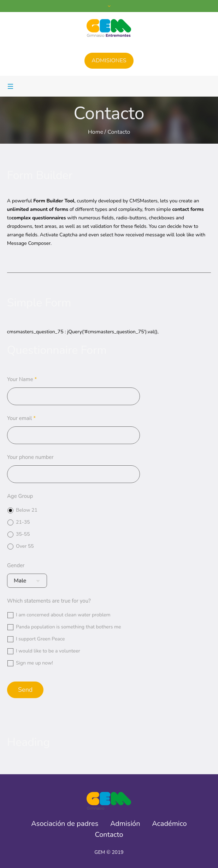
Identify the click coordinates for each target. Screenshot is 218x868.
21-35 (23, 522)
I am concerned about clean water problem (63, 615)
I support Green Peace (40, 639)
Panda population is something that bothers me (69, 627)
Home (96, 132)
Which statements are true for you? (49, 601)
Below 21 (27, 510)
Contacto (109, 835)
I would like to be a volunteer (48, 651)
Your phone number (30, 457)
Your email (21, 418)
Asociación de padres (65, 824)
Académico (169, 824)
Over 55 (25, 546)
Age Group (20, 496)
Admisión (125, 824)
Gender (16, 565)
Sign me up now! (34, 663)
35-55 (23, 534)
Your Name (22, 379)
